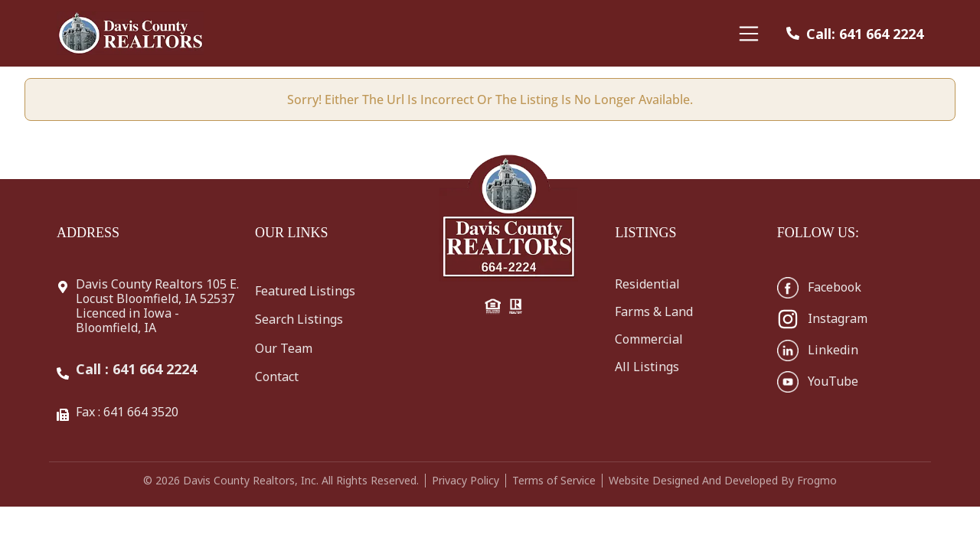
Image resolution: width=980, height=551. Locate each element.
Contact (277, 377)
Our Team (284, 348)
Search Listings (299, 319)
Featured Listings (305, 291)
